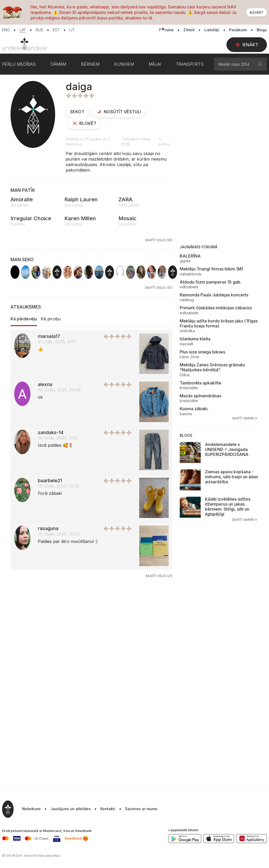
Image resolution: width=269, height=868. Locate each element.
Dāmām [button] (58, 64)
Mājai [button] (155, 64)
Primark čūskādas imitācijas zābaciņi (216, 308)
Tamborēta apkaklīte (200, 383)
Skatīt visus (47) (159, 288)
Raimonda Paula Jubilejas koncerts (214, 295)
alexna (45, 384)
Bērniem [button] (90, 64)
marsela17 (49, 336)
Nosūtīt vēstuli (119, 112)
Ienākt (247, 45)
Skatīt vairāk (245, 418)
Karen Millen (80, 218)
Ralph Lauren (81, 199)
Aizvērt (257, 12)
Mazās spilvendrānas (200, 396)
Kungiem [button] (124, 64)
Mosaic (128, 218)
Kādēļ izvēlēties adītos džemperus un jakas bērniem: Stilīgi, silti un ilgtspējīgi (228, 507)
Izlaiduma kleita (195, 339)
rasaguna (48, 528)
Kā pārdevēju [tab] (24, 319)
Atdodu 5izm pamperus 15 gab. (211, 282)
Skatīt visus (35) (159, 240)
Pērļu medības (19, 64)
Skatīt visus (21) (159, 576)
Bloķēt (84, 123)
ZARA (125, 199)
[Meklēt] (260, 64)
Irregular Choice (31, 218)
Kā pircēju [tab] (51, 319)
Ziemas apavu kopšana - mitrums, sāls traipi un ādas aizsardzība (231, 477)
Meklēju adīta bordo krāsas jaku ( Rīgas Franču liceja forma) (219, 323)
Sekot (77, 112)
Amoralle (22, 199)
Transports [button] (190, 64)
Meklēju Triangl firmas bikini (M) (211, 269)
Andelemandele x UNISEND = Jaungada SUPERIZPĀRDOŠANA (227, 449)
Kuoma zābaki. (194, 409)
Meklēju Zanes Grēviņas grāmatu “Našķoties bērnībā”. (212, 367)
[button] (136, 809)
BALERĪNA (190, 256)
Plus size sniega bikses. (203, 352)
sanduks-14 (51, 432)
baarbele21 (50, 481)
